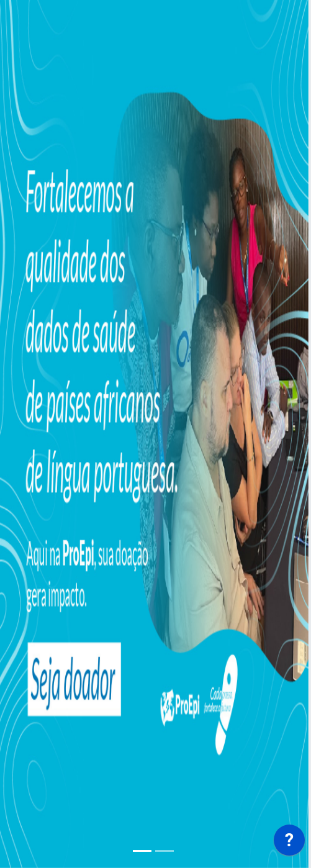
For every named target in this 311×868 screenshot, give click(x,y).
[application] (289, 843)
